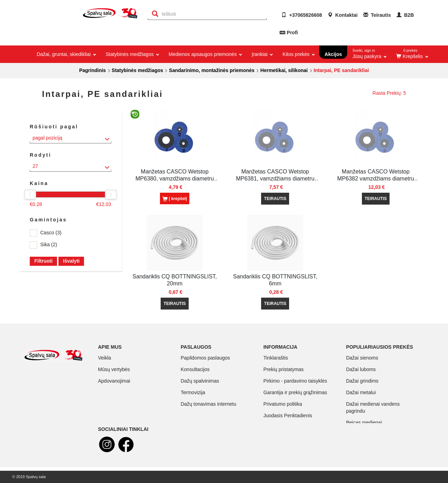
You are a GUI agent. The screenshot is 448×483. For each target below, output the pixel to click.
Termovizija (193, 392)
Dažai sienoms (362, 358)
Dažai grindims (362, 381)
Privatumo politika (283, 404)
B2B (405, 15)
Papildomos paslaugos (205, 358)
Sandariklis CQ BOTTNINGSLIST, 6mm (275, 280)
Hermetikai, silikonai (284, 70)
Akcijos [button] (333, 54)
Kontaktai (343, 15)
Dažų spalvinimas (200, 381)
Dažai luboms (361, 369)
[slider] (30, 194)
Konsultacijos (195, 369)
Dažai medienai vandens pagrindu (373, 407)
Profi (292, 33)
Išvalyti (71, 261)
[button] (412, 54)
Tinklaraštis (275, 358)
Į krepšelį (175, 199)
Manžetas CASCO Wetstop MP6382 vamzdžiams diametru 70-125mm (376, 175)
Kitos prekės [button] (298, 54)
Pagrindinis (92, 70)
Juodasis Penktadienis (288, 415)
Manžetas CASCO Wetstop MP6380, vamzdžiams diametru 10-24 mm (175, 175)
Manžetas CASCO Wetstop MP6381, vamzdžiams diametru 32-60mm (275, 175)
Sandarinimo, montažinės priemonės (212, 70)
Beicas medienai (364, 422)
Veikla (104, 358)
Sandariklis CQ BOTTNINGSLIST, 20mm (175, 280)
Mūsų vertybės (114, 369)
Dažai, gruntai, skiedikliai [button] (66, 54)
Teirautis (377, 15)
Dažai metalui (361, 392)
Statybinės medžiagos (137, 70)
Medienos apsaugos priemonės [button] (205, 54)
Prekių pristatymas (283, 369)
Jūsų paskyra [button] (370, 52)
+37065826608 (302, 15)
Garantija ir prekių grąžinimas (295, 392)
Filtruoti (43, 261)
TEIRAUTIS (275, 199)
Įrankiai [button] (262, 54)
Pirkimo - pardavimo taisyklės (295, 381)
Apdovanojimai (114, 381)
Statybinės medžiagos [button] (132, 54)
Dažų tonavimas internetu (208, 404)
